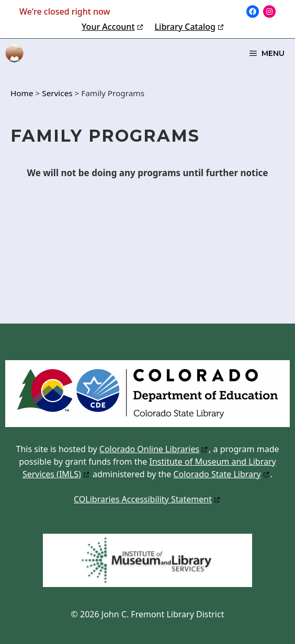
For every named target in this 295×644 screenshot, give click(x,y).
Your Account (108, 27)
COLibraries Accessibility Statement (143, 499)
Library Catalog (185, 27)
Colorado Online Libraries (149, 449)
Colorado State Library (217, 474)
